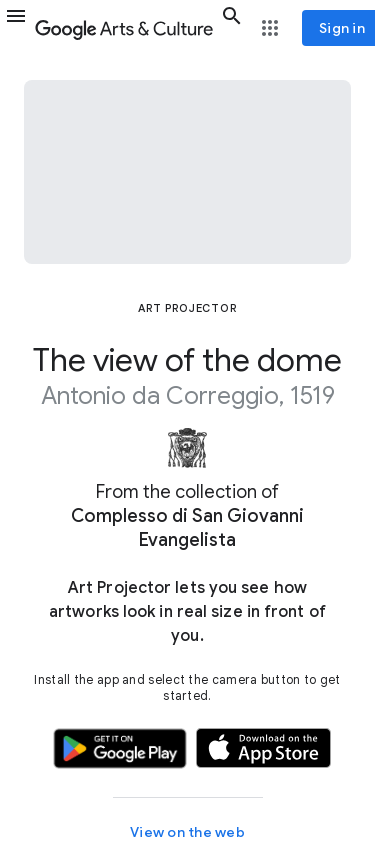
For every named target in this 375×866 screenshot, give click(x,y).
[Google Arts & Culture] (124, 28)
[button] (16, 28)
